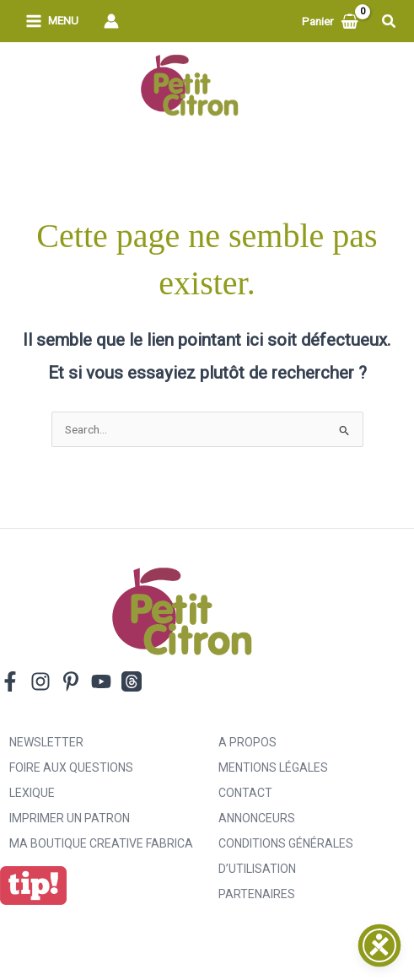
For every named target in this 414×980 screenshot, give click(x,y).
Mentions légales (273, 767)
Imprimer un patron (70, 818)
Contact (245, 793)
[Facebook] (10, 681)
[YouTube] (101, 681)
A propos (247, 742)
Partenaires (257, 894)
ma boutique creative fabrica (101, 843)
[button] (390, 22)
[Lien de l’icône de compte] (111, 21)
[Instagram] (40, 681)
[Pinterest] (71, 681)
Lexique (32, 793)
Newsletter (46, 742)
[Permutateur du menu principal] (52, 22)
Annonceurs (257, 818)
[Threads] (132, 681)
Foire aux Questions (71, 767)
